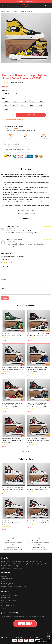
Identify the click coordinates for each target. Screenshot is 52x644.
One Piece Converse (26, 11)
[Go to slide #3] (31, 68)
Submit (5, 298)
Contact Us (5, 603)
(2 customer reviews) (17, 83)
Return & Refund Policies (8, 600)
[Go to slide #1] (11, 68)
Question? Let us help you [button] (43, 642)
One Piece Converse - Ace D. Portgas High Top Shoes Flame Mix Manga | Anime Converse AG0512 (13, 405)
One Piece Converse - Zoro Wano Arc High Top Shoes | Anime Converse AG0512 (13, 523)
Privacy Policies (6, 581)
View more (26, 452)
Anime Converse (11, 177)
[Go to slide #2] (21, 68)
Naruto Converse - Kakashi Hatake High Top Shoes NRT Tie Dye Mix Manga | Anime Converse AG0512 (37, 405)
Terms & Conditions (7, 579)
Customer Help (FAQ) (7, 605)
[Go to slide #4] (41, 68)
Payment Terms (6, 598)
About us (4, 576)
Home (3, 11)
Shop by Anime (12, 11)
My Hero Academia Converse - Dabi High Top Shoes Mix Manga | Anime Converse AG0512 (37, 369)
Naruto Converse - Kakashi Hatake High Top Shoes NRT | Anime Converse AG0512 (38, 440)
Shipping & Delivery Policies (9, 595)
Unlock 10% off (48, 636)
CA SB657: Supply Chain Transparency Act (14, 587)
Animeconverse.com (20, 206)
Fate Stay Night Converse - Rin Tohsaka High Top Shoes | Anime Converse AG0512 (12, 440)
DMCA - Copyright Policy (8, 584)
